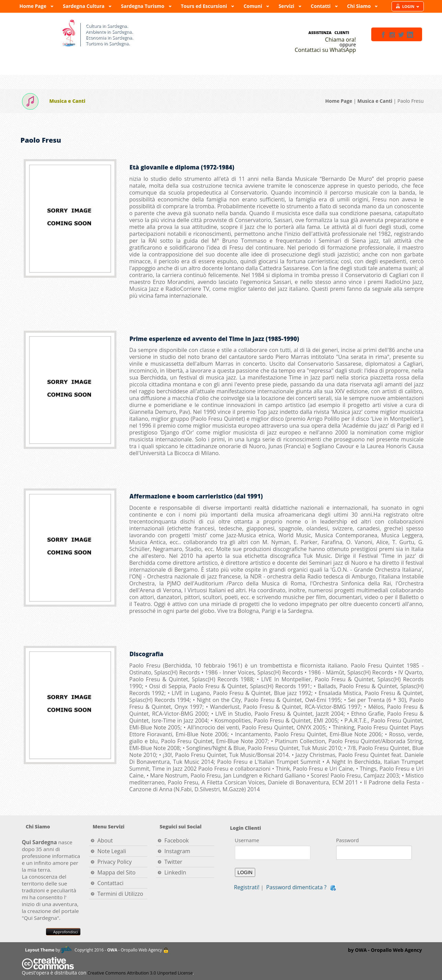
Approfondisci (63, 932)
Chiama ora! (340, 40)
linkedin (410, 35)
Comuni (253, 8)
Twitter (173, 862)
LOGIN (411, 6)
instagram (392, 35)
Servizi (287, 8)
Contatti (321, 8)
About (105, 840)
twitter (401, 35)
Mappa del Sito (117, 872)
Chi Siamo (360, 8)
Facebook (177, 840)
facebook (383, 35)
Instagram (177, 851)
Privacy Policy (115, 862)
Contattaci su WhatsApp (325, 50)
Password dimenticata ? (296, 887)
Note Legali (112, 851)
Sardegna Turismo (143, 8)
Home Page (33, 8)
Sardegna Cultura (84, 8)
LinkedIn (175, 872)
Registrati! (247, 887)
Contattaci (111, 883)
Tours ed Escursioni (205, 8)
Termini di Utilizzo (120, 894)
